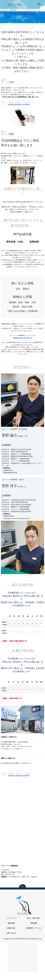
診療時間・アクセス (34, 928)
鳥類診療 (34, 923)
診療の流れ (11, 928)
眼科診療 (11, 923)
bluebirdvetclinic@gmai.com (22, 338)
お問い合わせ (11, 933)
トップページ (4, 10)
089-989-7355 (19, 103)
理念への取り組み (34, 918)
